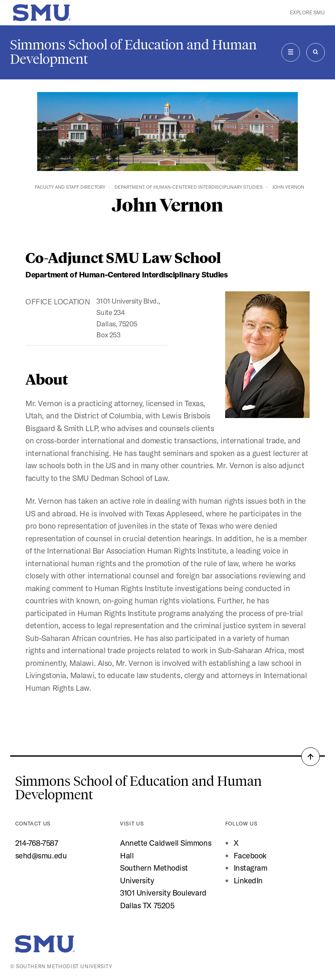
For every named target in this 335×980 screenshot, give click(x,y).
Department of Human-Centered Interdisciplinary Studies (189, 187)
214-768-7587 (37, 843)
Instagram (251, 868)
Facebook (250, 856)
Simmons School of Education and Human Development (133, 52)
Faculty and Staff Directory (70, 187)
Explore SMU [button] (307, 12)
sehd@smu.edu (41, 856)
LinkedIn (248, 881)
